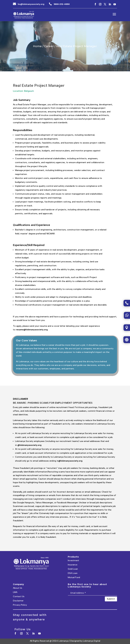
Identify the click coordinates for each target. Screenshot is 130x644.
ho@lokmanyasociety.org (31, 4)
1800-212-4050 (62, 4)
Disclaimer (18, 601)
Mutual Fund (74, 577)
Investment (73, 560)
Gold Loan (73, 569)
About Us (18, 588)
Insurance (73, 565)
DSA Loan (73, 573)
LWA (15, 592)
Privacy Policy (20, 605)
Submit (111, 599)
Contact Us (19, 596)
